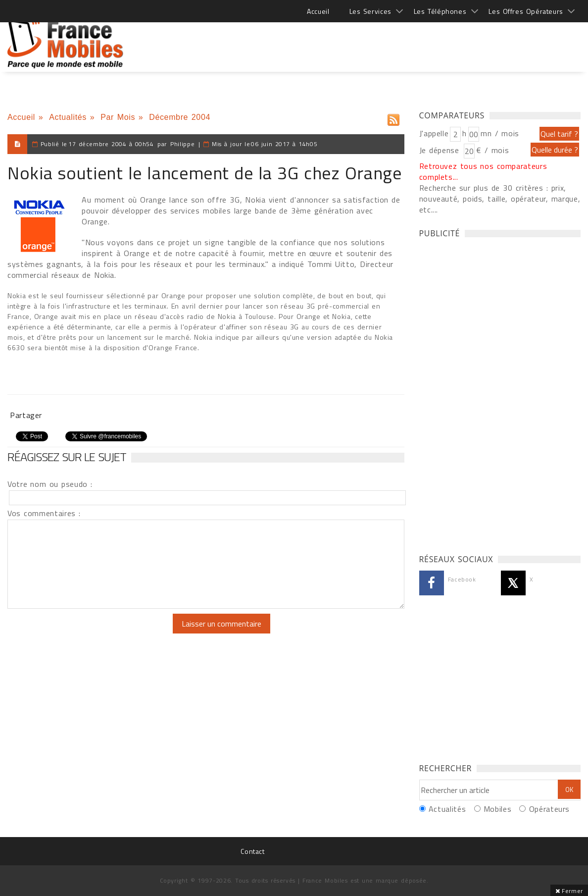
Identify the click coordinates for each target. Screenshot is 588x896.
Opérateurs (549, 809)
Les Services (370, 11)
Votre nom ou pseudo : (50, 484)
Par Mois (118, 117)
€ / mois (492, 150)
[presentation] (90, 633)
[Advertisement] (400, 40)
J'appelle (434, 133)
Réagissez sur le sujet (67, 457)
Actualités (68, 117)
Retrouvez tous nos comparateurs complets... (483, 171)
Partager (26, 415)
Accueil (318, 11)
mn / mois (500, 133)
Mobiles (497, 809)
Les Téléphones (440, 11)
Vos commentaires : (44, 513)
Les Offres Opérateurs (526, 11)
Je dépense (441, 150)
